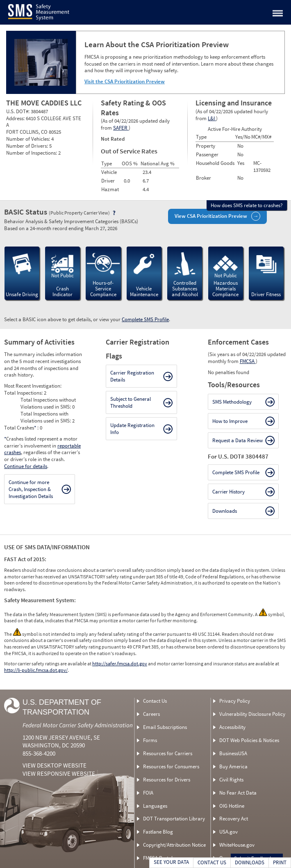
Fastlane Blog (158, 832)
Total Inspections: (24, 393)
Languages (155, 806)
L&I (212, 118)
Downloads (225, 511)
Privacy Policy (235, 701)
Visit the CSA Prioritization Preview (125, 81)
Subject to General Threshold (131, 402)
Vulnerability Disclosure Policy (252, 714)
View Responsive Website (59, 773)
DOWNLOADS (250, 862)
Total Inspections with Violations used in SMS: (46, 417)
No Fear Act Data (238, 793)
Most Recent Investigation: (33, 386)
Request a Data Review (238, 440)
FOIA (148, 793)
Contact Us (155, 701)
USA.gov (228, 832)
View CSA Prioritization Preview (211, 216)
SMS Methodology (232, 402)
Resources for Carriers (168, 753)
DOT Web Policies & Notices (249, 740)
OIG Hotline (232, 806)
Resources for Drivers (167, 780)
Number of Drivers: (28, 146)
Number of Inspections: (32, 153)
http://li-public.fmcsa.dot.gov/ (36, 670)
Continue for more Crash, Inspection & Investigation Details (31, 489)
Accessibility (232, 727)
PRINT (280, 862)
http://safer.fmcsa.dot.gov (120, 664)
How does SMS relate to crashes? (247, 205)
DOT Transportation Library (174, 819)
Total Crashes (21, 428)
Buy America (233, 766)
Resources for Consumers (171, 766)
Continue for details (26, 466)
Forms (150, 740)
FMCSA (248, 361)
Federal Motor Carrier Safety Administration (78, 725)
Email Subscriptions (165, 727)
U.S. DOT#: (18, 111)
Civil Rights (231, 780)
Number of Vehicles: (29, 139)
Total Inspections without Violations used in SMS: (48, 403)
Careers (151, 714)
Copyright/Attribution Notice (174, 845)
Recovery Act (234, 819)
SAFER (121, 128)
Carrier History (228, 492)
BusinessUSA (233, 753)
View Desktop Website (55, 765)
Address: (16, 118)
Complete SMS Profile (145, 319)
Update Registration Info (132, 429)
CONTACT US (212, 862)
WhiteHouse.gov (237, 845)
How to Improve (230, 421)
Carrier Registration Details (132, 376)
